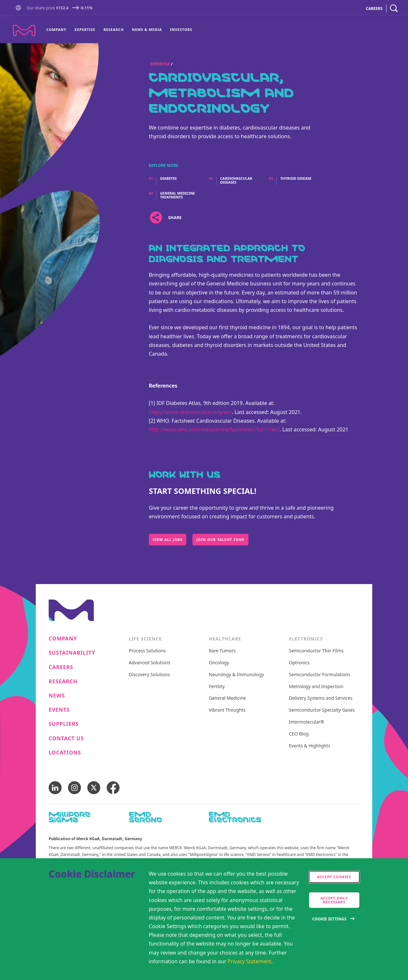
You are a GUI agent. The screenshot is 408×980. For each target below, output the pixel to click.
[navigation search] (394, 9)
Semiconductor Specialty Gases (322, 710)
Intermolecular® (307, 722)
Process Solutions (147, 651)
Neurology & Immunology (236, 675)
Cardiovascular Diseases (236, 180)
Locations (65, 753)
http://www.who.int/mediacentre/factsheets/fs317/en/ (214, 429)
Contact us (66, 739)
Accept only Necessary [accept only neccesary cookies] (334, 900)
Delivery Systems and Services (321, 698)
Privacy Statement (249, 961)
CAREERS (374, 9)
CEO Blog (299, 734)
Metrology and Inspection (316, 687)
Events (59, 710)
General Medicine (227, 698)
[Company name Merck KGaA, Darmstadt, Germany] (24, 30)
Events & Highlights (310, 746)
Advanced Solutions (150, 663)
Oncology (219, 663)
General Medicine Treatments (178, 195)
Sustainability (72, 653)
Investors (181, 29)
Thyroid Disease (296, 178)
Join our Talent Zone (220, 539)
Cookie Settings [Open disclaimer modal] (329, 919)
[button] (20, 9)
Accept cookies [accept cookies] (334, 877)
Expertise (85, 29)
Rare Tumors (222, 651)
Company (56, 29)
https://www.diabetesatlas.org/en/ (190, 412)
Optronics (299, 663)
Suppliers (64, 724)
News (57, 696)
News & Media (147, 29)
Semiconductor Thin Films (316, 651)
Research (114, 29)
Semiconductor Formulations (320, 675)
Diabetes (169, 178)
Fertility (217, 687)
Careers (61, 667)
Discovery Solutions (150, 675)
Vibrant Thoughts (227, 710)
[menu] (119, 30)
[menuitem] (58, 30)
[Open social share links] (156, 218)
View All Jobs (168, 539)
